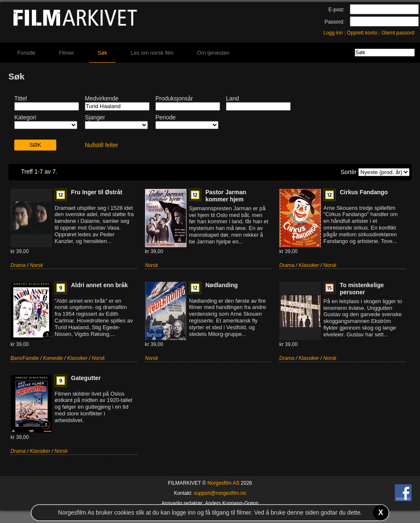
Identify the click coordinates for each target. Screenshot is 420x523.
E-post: (336, 10)
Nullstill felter (101, 145)
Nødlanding (222, 285)
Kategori (25, 117)
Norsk (36, 265)
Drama (18, 265)
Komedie (53, 358)
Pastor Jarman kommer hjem (226, 196)
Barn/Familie (25, 358)
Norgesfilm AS (223, 483)
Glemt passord (398, 33)
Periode (165, 117)
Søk (102, 53)
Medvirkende (102, 98)
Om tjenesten (213, 53)
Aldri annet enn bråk (99, 285)
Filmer (66, 53)
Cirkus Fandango (364, 192)
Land (232, 98)
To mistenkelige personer (362, 289)
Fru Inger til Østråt (97, 192)
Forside (26, 53)
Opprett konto (362, 33)
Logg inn (333, 33)
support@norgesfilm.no (220, 493)
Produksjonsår (174, 98)
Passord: (335, 22)
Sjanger (95, 117)
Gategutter (86, 378)
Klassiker (309, 265)
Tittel (21, 98)
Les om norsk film (152, 53)
